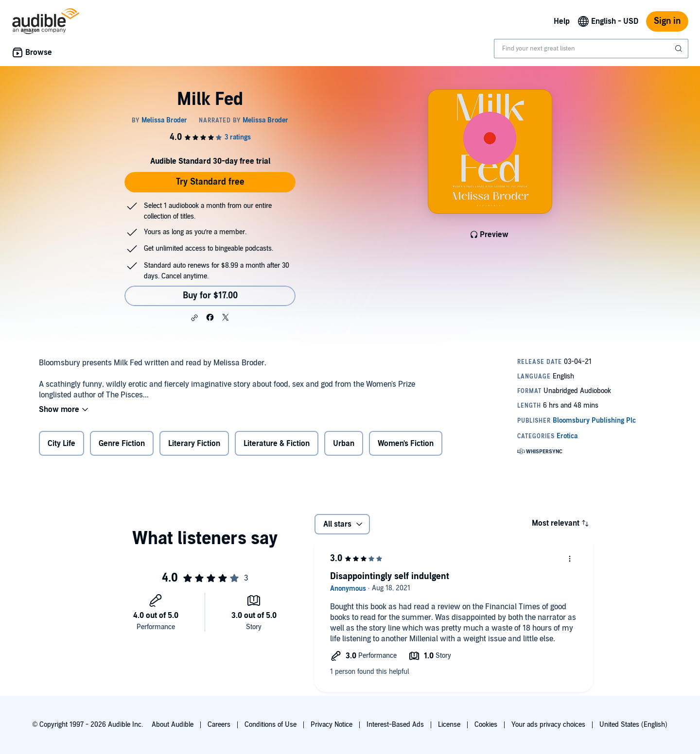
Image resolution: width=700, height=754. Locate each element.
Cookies (486, 725)
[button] (194, 318)
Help (562, 21)
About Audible (173, 725)
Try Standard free (210, 182)
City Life (61, 444)
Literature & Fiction (277, 444)
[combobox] (591, 49)
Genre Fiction (122, 444)
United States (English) (633, 725)
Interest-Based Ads (395, 725)
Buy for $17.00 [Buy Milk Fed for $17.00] (210, 296)
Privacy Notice (332, 725)
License (449, 725)
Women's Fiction (406, 444)
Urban (344, 444)
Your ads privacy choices (548, 725)
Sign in (667, 21)
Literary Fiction (194, 444)
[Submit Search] (680, 49)
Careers (219, 725)
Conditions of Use (271, 725)
